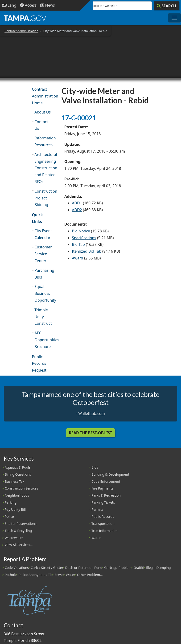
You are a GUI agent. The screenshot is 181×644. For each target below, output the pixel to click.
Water (96, 538)
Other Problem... (90, 575)
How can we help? (105, 6)
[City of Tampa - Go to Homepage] (25, 18)
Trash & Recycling (18, 531)
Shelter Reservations (21, 524)
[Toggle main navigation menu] (174, 18)
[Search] (166, 6)
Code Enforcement (106, 481)
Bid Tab (78, 244)
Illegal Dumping (158, 568)
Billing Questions (18, 474)
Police (9, 516)
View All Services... (19, 545)
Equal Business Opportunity (45, 293)
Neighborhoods (17, 495)
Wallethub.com (92, 413)
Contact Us (41, 125)
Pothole (11, 575)
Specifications (84, 238)
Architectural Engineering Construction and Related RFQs (45, 168)
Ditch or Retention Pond (84, 568)
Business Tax (15, 481)
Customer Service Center (43, 254)
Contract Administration (21, 31)
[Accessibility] (28, 5)
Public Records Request (39, 364)
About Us (43, 112)
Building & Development (110, 474)
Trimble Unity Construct (43, 317)
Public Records (103, 516)
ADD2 (77, 210)
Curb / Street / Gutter (47, 568)
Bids (95, 467)
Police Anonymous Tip (36, 575)
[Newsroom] (47, 5)
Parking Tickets (103, 502)
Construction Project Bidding (45, 198)
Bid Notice (81, 231)
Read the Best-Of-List (91, 433)
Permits (97, 509)
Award (78, 258)
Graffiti (139, 568)
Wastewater (14, 538)
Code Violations (17, 568)
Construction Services (21, 488)
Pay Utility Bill (15, 509)
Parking (11, 502)
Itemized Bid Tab (87, 251)
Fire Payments (102, 488)
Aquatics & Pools (18, 467)
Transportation (103, 524)
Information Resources (45, 141)
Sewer (59, 575)
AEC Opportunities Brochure (45, 340)
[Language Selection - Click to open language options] (9, 5)
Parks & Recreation (106, 495)
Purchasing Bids (44, 274)
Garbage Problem (118, 568)
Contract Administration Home (44, 96)
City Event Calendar (43, 234)
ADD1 (77, 203)
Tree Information (105, 531)
